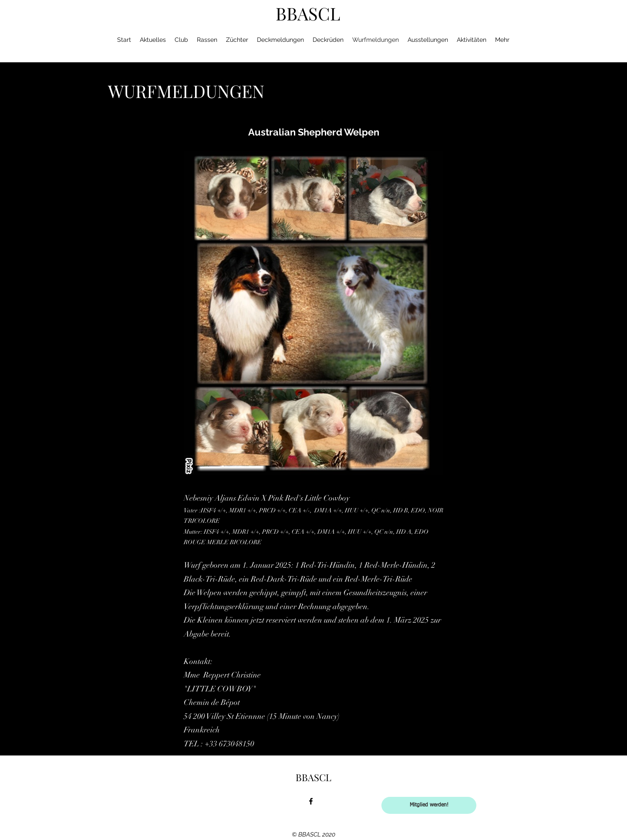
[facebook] (311, 801)
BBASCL (308, 13)
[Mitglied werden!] (429, 805)
